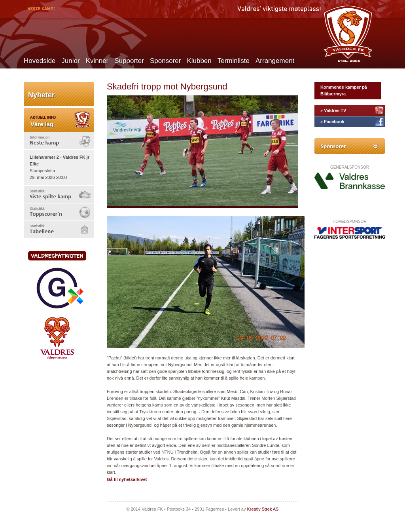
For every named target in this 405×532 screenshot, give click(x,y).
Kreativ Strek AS (263, 509)
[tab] (59, 141)
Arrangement (275, 61)
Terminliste (234, 61)
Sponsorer (165, 61)
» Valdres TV (333, 110)
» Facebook (332, 122)
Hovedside (40, 61)
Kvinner (97, 61)
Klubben (199, 61)
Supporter (129, 61)
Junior (70, 61)
